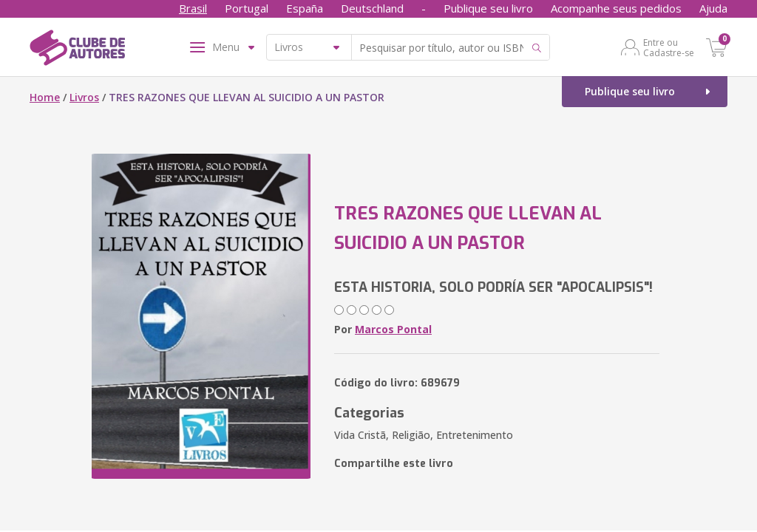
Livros (84, 97)
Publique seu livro (488, 8)
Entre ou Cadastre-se (669, 47)
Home (45, 97)
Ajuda (713, 8)
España (305, 8)
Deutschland (372, 8)
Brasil (193, 8)
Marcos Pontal (393, 329)
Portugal (247, 8)
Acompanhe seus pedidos (616, 8)
